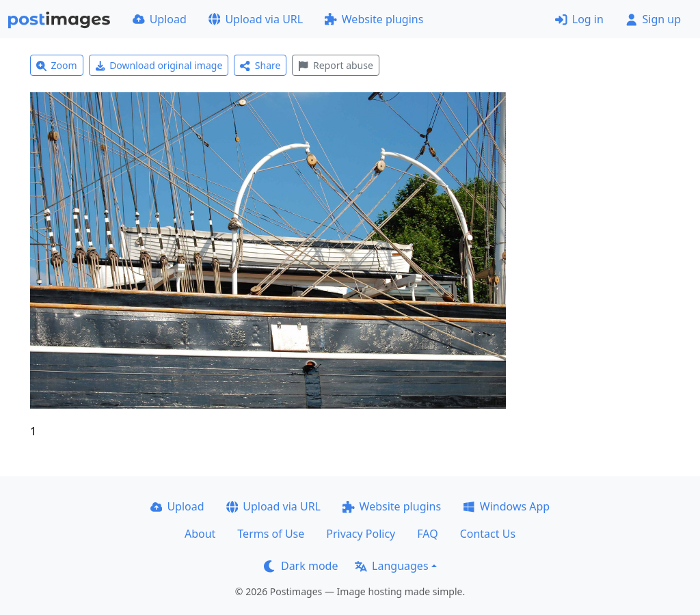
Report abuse (335, 65)
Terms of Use (271, 534)
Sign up (653, 19)
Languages (391, 566)
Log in (579, 19)
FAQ (427, 534)
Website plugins (374, 19)
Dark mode (301, 566)
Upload (160, 19)
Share (260, 65)
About (200, 534)
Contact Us (488, 534)
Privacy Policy (361, 534)
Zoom (57, 65)
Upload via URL (256, 19)
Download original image (159, 65)
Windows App (506, 506)
